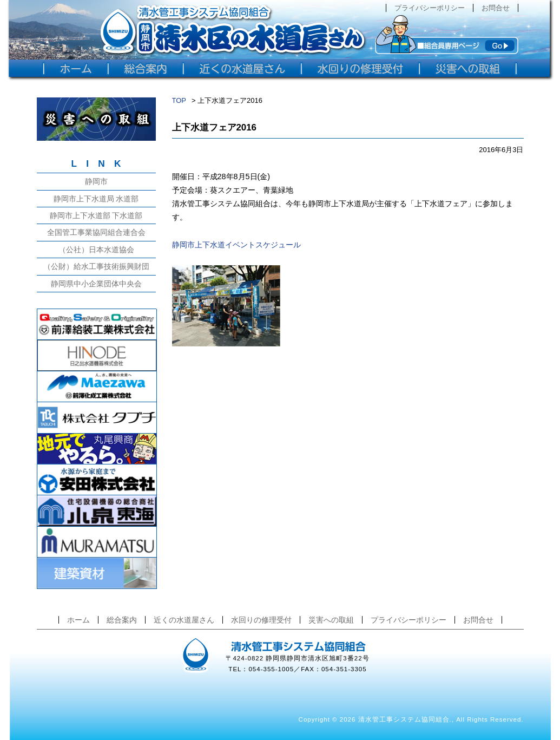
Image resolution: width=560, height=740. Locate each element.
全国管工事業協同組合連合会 (96, 232)
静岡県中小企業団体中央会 (96, 284)
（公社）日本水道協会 (96, 250)
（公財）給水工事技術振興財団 (96, 266)
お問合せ (496, 8)
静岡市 (96, 181)
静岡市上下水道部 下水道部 (96, 215)
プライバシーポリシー (430, 8)
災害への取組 (331, 620)
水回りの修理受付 (261, 620)
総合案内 (122, 620)
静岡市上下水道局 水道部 (96, 199)
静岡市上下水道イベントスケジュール (236, 245)
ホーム (78, 620)
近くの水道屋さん (184, 620)
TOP (179, 100)
